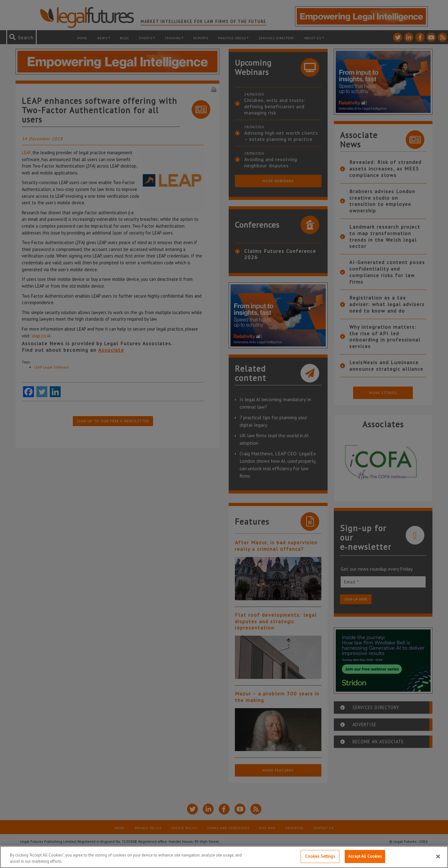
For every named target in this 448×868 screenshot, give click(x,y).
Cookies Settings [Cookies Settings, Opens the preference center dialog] (320, 856)
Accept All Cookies (365, 856)
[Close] (438, 856)
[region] (224, 857)
